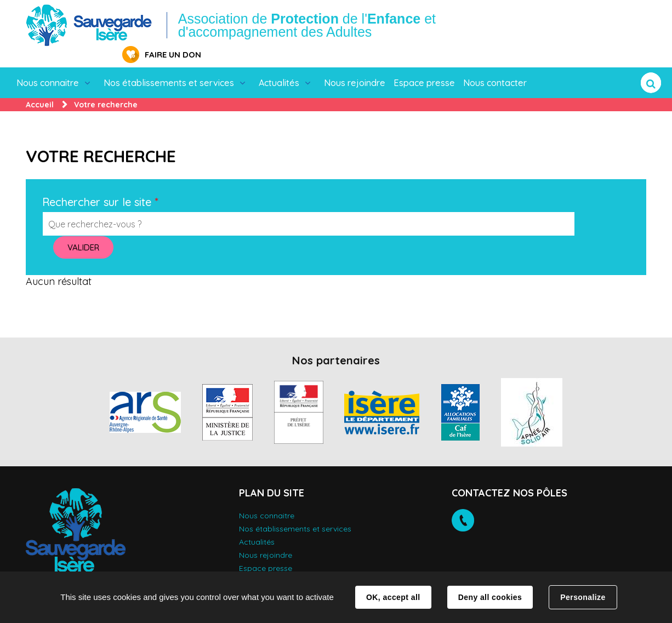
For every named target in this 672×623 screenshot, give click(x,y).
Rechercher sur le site (100, 185)
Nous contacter (495, 66)
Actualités (279, 66)
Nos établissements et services (169, 66)
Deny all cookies (490, 597)
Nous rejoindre (355, 66)
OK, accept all (393, 597)
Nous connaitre (48, 66)
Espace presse (424, 66)
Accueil (40, 88)
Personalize (583, 597)
